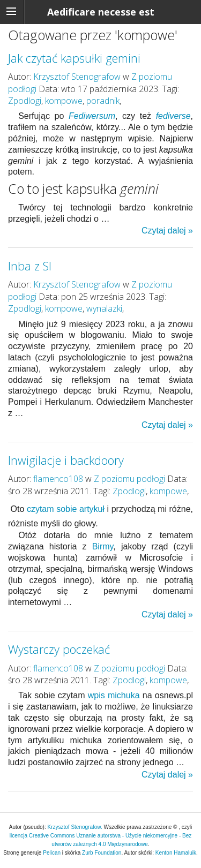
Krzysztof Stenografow (77, 77)
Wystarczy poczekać (59, 649)
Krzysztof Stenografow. (76, 827)
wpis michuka (114, 695)
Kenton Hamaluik (176, 853)
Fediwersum (92, 116)
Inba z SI (30, 266)
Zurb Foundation (102, 853)
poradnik (103, 101)
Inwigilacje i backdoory (66, 460)
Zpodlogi (25, 101)
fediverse (173, 116)
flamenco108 (58, 479)
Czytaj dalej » (167, 231)
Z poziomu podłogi (129, 479)
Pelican (52, 853)
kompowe (64, 101)
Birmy (103, 546)
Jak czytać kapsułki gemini (74, 58)
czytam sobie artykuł (66, 509)
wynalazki (104, 308)
